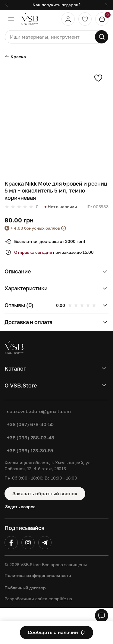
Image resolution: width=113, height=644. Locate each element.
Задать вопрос (20, 507)
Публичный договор (25, 588)
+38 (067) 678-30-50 (30, 424)
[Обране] (85, 19)
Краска (15, 57)
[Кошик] (102, 19)
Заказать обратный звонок (45, 493)
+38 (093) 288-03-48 (31, 438)
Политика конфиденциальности (38, 575)
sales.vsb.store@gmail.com (39, 411)
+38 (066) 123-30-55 (30, 451)
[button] (6, 5)
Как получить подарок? (56, 5)
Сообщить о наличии (56, 632)
